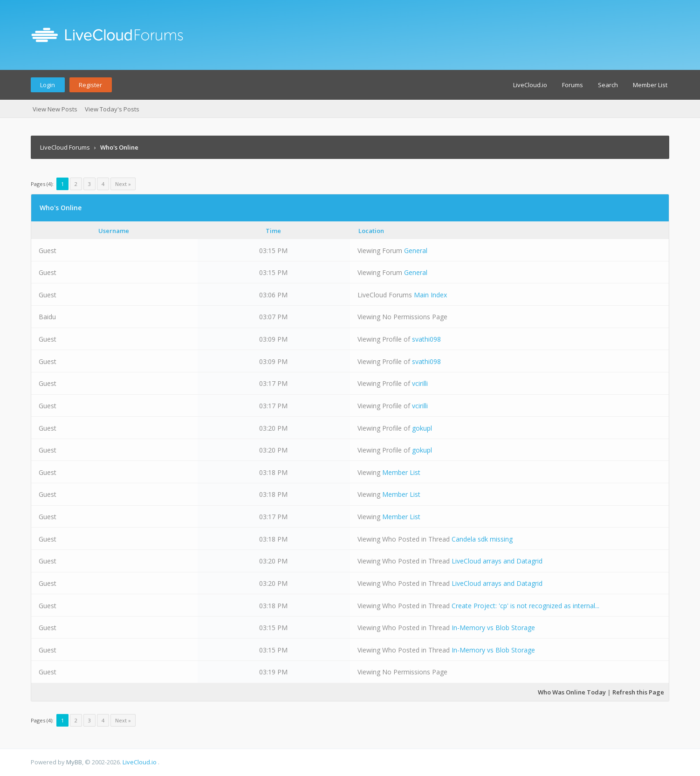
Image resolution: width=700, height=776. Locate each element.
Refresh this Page (638, 692)
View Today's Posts (112, 109)
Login (48, 85)
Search (608, 85)
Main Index (430, 295)
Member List (650, 85)
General (416, 251)
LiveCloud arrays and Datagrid (497, 561)
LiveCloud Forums (65, 147)
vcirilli (420, 383)
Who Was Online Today (572, 692)
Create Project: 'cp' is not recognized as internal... (525, 606)
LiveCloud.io (530, 85)
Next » (123, 184)
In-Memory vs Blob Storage (493, 628)
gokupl (422, 428)
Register (90, 85)
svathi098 (426, 339)
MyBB (74, 762)
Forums (573, 85)
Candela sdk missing (482, 539)
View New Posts (55, 109)
